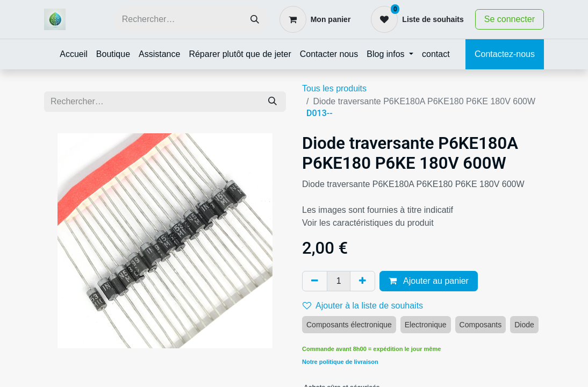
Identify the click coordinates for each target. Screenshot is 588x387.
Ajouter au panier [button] (428, 281)
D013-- (320, 113)
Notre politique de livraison (340, 362)
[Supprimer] (315, 281)
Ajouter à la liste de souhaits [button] (363, 306)
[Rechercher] (255, 20)
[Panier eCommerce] (315, 19)
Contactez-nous (505, 54)
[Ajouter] (363, 281)
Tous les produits (334, 88)
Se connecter (510, 19)
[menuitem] (74, 54)
